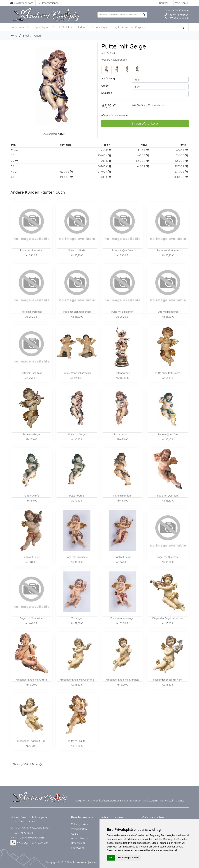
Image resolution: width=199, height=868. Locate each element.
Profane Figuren (101, 27)
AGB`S (74, 834)
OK (111, 858)
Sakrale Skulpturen (63, 27)
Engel (116, 27)
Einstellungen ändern (128, 858)
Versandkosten (158, 105)
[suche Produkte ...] (122, 15)
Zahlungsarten (79, 824)
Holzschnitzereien (20, 27)
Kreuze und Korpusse (134, 27)
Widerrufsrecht (80, 838)
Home (14, 36)
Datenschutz (78, 843)
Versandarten (79, 829)
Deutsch (164, 3)
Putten (37, 36)
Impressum (77, 848)
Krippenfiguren (42, 27)
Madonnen (83, 27)
